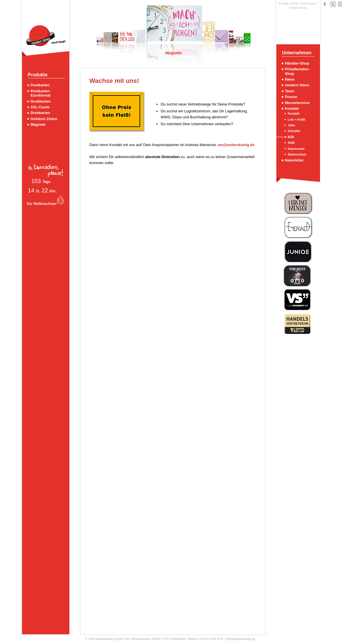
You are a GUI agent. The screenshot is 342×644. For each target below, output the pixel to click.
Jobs (291, 125)
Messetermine (297, 103)
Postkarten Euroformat (41, 93)
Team (290, 91)
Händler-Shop (297, 63)
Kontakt (284, 3)
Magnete (38, 124)
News (290, 79)
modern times (297, 85)
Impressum (308, 3)
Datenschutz (298, 8)
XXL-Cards (40, 107)
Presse (291, 97)
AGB (295, 3)
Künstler (294, 131)
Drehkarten (40, 113)
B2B (291, 137)
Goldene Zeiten (44, 119)
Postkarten (40, 85)
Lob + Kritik (296, 119)
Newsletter (294, 160)
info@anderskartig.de (240, 639)
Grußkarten (41, 101)
